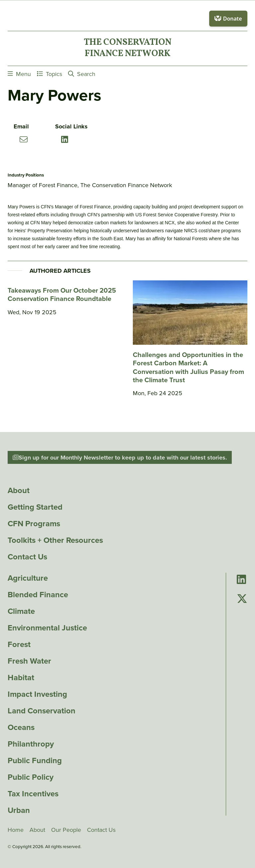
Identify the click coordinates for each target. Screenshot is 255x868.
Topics (49, 74)
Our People (66, 830)
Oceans (21, 727)
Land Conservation (42, 711)
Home (16, 830)
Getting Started (35, 507)
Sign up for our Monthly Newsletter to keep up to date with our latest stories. (120, 458)
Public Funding (35, 760)
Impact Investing (37, 694)
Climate (21, 611)
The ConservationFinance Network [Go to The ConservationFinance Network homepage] (127, 48)
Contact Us (27, 557)
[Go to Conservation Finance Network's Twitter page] (242, 599)
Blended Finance (38, 595)
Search (82, 74)
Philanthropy (31, 744)
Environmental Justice (47, 628)
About (19, 490)
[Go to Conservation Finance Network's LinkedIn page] (241, 580)
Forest (19, 644)
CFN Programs (34, 524)
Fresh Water (29, 661)
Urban (19, 810)
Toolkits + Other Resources (55, 540)
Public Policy (31, 777)
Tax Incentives (33, 793)
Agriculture (28, 578)
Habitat (21, 678)
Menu (19, 74)
